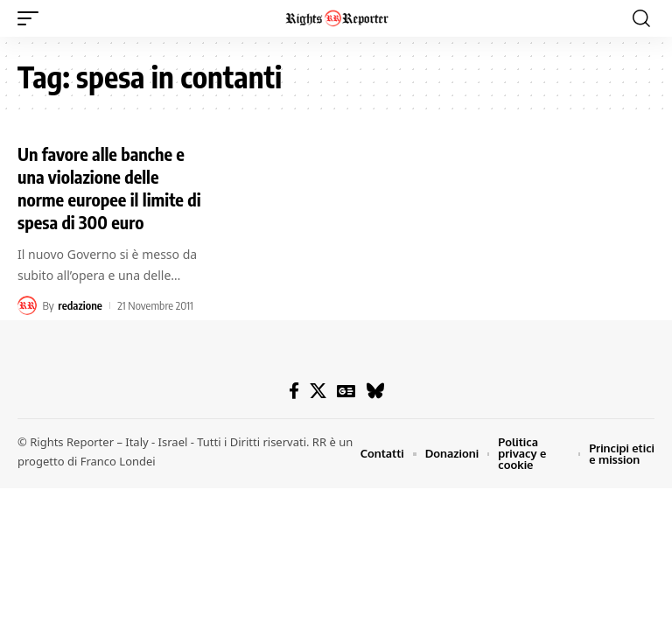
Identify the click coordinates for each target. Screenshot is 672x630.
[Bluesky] (375, 391)
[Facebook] (294, 391)
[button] (32, 18)
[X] (318, 391)
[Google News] (346, 391)
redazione (80, 305)
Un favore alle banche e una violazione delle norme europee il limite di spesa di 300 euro (109, 188)
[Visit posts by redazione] (27, 305)
